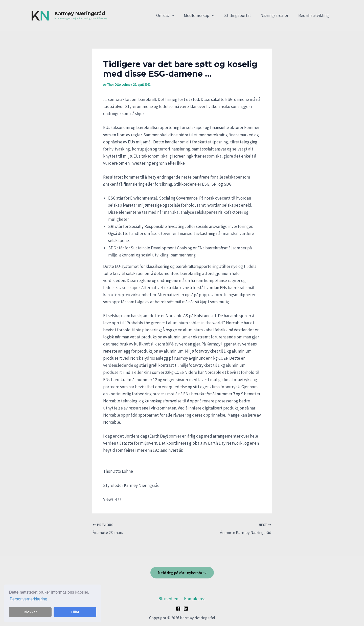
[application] (177, 16)
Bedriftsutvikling (314, 15)
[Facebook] (178, 609)
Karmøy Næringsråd (80, 14)
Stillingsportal (240, 15)
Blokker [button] (30, 612)
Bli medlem (169, 599)
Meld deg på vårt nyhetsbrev (182, 573)
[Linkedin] (186, 609)
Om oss (170, 16)
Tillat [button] (75, 612)
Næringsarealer (276, 15)
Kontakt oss (195, 599)
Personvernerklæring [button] (28, 599)
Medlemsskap (203, 16)
